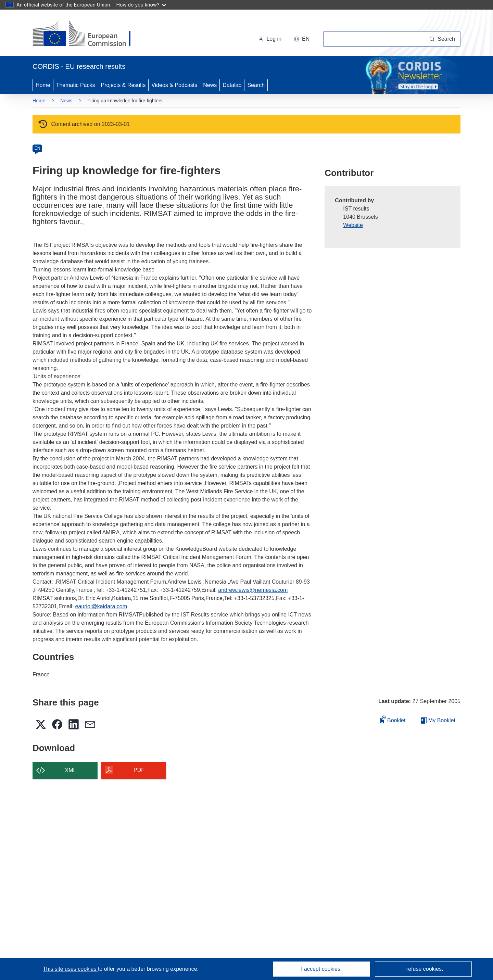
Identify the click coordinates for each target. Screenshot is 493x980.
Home (43, 85)
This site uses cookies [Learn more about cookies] (70, 969)
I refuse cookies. (423, 969)
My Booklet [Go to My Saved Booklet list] (438, 720)
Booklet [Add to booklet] (393, 719)
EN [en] (37, 148)
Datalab (232, 85)
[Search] (442, 39)
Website (353, 225)
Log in (270, 39)
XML (71, 770)
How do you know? (141, 5)
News (210, 85)
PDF (139, 770)
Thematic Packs (76, 85)
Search (256, 85)
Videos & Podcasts (174, 85)
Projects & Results (123, 85)
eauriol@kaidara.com (101, 606)
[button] (302, 39)
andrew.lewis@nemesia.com (253, 590)
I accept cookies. (321, 969)
